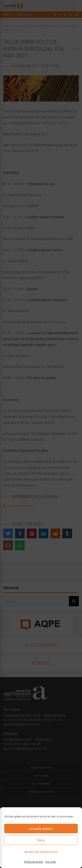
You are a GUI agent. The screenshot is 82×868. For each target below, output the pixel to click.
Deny (41, 840)
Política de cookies (34, 862)
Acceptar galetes (41, 829)
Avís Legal (51, 862)
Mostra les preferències (41, 852)
